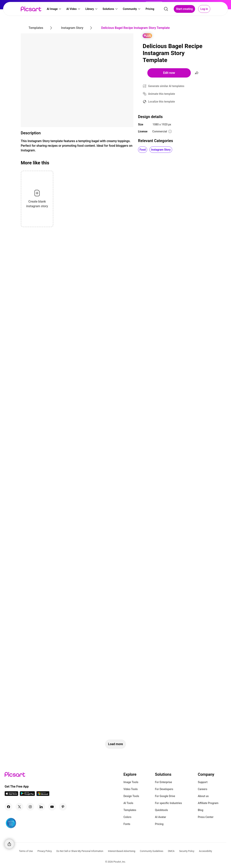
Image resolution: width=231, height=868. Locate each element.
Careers (203, 789)
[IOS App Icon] (11, 795)
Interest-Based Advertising (122, 851)
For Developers (164, 789)
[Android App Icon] (27, 795)
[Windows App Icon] (43, 795)
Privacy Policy (45, 851)
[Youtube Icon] (52, 807)
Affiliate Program (208, 803)
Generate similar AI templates (166, 86)
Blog (201, 810)
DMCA (171, 851)
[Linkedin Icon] (41, 807)
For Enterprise (163, 782)
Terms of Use (26, 851)
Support (203, 782)
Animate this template (162, 94)
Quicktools (161, 810)
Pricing (159, 824)
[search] (166, 9)
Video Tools (131, 789)
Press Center (206, 817)
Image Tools (131, 782)
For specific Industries (168, 803)
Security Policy (187, 851)
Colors (127, 817)
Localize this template (162, 102)
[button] (54, 9)
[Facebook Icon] (9, 807)
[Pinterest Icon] (63, 807)
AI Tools (128, 803)
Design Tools (131, 796)
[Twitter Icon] (19, 807)
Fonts (127, 824)
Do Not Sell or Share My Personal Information (80, 851)
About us (203, 796)
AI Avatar (160, 817)
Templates (130, 810)
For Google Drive (165, 796)
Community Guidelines (152, 851)
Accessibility (205, 851)
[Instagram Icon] (30, 807)
